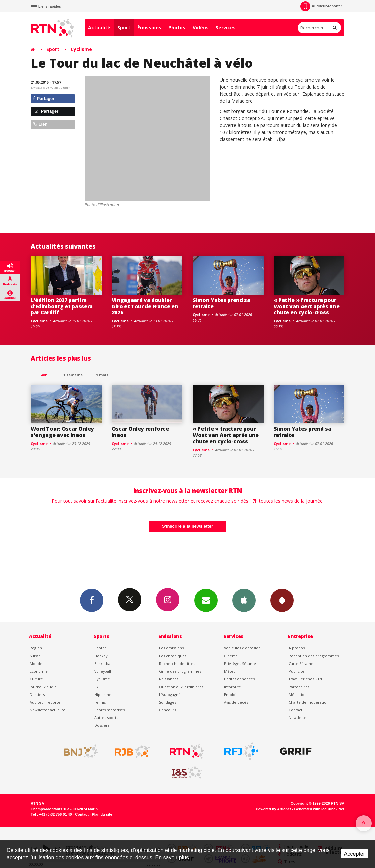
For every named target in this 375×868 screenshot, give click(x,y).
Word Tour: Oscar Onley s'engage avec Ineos (62, 432)
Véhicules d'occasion (242, 648)
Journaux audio (43, 687)
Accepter (354, 854)
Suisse (35, 656)
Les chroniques (173, 656)
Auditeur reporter (46, 702)
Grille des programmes (180, 671)
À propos (297, 648)
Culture (36, 679)
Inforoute (232, 687)
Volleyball (103, 671)
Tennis (100, 702)
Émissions (149, 28)
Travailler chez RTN (305, 679)
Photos (177, 28)
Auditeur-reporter (321, 6)
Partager (44, 99)
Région (36, 648)
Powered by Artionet (273, 809)
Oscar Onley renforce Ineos (140, 432)
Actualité (99, 28)
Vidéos (201, 28)
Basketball (103, 663)
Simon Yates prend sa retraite (221, 303)
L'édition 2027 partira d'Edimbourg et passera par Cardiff (62, 306)
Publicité (296, 671)
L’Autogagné (170, 694)
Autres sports (106, 717)
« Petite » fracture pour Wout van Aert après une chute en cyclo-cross (307, 306)
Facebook (92, 600)
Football (102, 648)
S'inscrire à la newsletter (187, 526)
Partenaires (299, 687)
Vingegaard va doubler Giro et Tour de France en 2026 (145, 306)
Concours (168, 710)
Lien (40, 124)
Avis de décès (236, 702)
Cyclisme (81, 49)
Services (226, 28)
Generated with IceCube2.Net (319, 809)
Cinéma (231, 656)
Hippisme (103, 694)
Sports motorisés (110, 710)
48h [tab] (44, 375)
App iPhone (244, 600)
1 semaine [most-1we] (73, 375)
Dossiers (37, 694)
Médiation (298, 694)
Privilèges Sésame (240, 663)
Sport (124, 28)
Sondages (168, 702)
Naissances (169, 679)
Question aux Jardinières (181, 687)
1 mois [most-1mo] (102, 375)
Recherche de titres (177, 663)
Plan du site (102, 814)
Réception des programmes (314, 656)
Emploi (230, 694)
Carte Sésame (301, 663)
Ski (97, 687)
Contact (295, 710)
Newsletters (206, 600)
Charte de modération (309, 702)
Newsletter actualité (48, 710)
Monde (36, 663)
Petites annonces (239, 679)
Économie (39, 671)
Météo (230, 671)
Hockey (101, 656)
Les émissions (171, 648)
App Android (282, 600)
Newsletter (298, 717)
